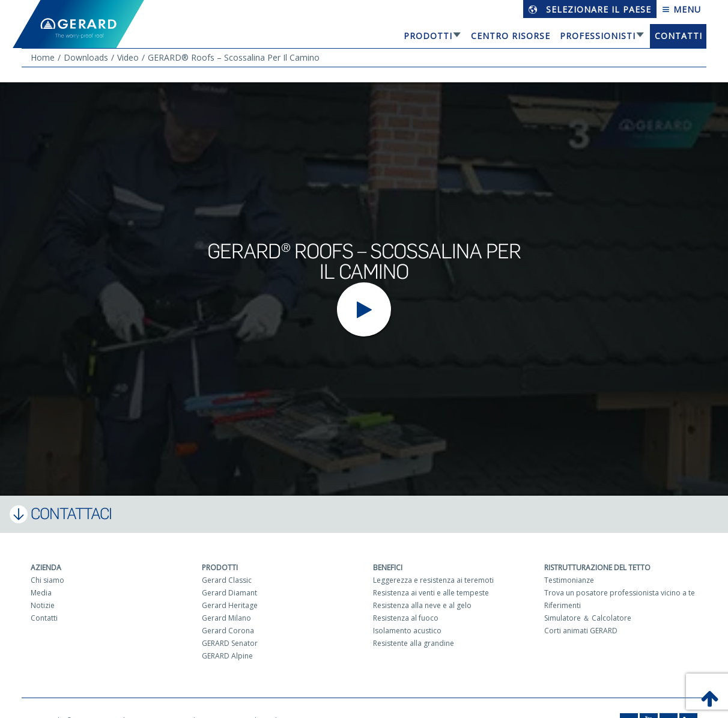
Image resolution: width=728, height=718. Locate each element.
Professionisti (598, 36)
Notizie (43, 605)
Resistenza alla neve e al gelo (422, 605)
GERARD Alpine (227, 656)
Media (41, 593)
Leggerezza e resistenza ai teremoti (433, 580)
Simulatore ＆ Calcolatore (588, 618)
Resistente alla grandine (414, 643)
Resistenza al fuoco (406, 618)
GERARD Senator (230, 643)
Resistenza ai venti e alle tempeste (431, 593)
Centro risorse (511, 36)
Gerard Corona (228, 631)
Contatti (678, 36)
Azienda (46, 567)
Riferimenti (563, 605)
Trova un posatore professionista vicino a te (620, 593)
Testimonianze (569, 580)
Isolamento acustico (407, 631)
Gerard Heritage (230, 605)
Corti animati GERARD (581, 631)
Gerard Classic (227, 580)
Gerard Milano (226, 618)
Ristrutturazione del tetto (597, 567)
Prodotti (428, 36)
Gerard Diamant (229, 593)
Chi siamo (47, 580)
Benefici (388, 567)
